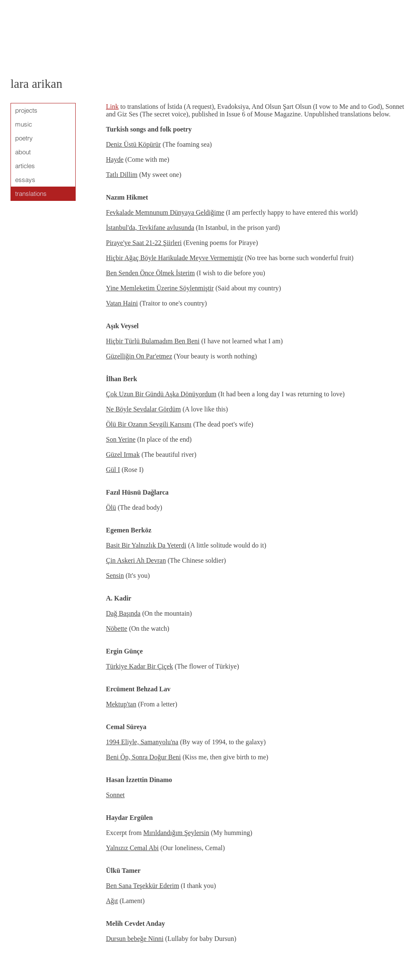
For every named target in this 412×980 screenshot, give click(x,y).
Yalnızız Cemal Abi (132, 848)
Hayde (115, 159)
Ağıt (112, 901)
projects (26, 110)
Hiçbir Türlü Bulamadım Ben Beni (153, 341)
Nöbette (117, 628)
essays (25, 180)
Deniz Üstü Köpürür (133, 144)
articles (25, 166)
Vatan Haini (122, 303)
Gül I (113, 470)
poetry (24, 138)
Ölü (111, 507)
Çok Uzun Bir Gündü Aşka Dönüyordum (161, 394)
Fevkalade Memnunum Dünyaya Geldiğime (165, 212)
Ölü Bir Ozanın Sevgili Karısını (149, 424)
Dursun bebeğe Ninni (135, 939)
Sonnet (115, 795)
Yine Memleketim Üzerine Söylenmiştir (160, 288)
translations (31, 194)
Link (112, 107)
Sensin (115, 576)
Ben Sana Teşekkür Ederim (143, 886)
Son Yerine (121, 439)
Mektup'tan (121, 704)
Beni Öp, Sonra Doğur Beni (143, 757)
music (24, 124)
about (23, 152)
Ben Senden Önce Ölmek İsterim (151, 273)
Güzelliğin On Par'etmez (139, 356)
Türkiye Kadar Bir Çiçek (140, 666)
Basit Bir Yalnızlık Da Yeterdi (146, 545)
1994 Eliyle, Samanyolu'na (142, 742)
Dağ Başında (123, 613)
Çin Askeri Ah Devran (136, 560)
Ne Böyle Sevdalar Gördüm (143, 409)
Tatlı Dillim (122, 175)
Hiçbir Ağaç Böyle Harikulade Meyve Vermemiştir (174, 258)
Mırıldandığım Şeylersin (176, 833)
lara (20, 84)
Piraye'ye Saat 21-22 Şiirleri (144, 243)
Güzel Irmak (123, 454)
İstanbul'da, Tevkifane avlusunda (150, 228)
